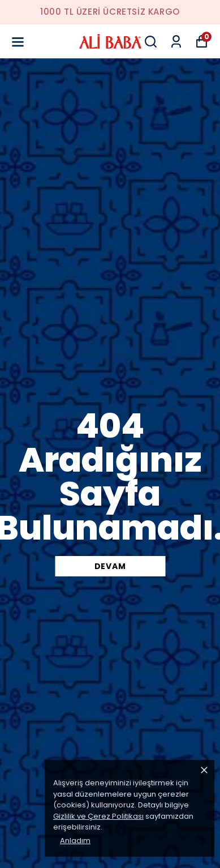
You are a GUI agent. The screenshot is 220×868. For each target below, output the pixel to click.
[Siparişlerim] (176, 42)
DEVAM (110, 566)
